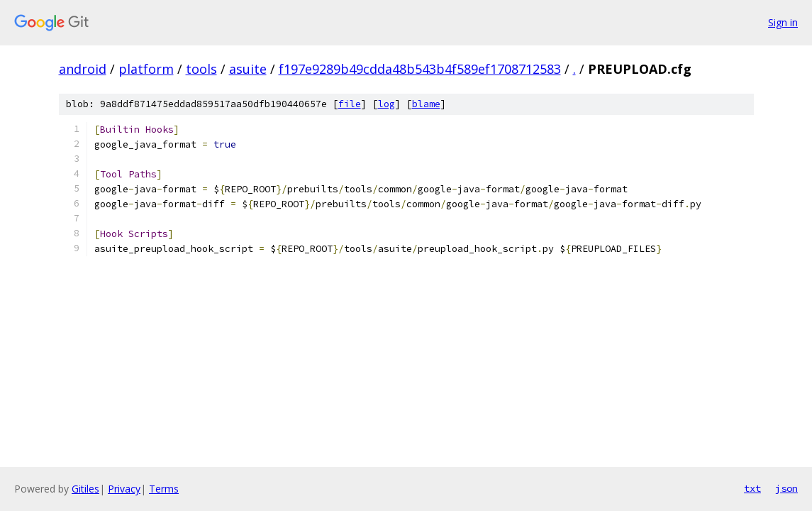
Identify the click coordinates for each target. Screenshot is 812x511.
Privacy (124, 489)
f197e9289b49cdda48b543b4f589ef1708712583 (420, 69)
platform (146, 69)
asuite (248, 69)
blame (426, 104)
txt (752, 488)
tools (201, 69)
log (386, 104)
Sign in (783, 22)
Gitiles (85, 489)
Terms (164, 489)
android (83, 69)
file (350, 104)
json (786, 488)
